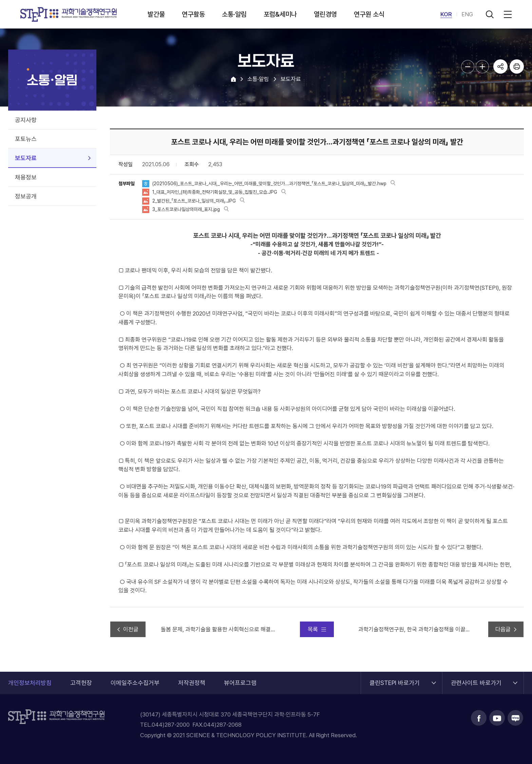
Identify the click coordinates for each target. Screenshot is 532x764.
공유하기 (500, 66)
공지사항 (26, 120)
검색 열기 (490, 14)
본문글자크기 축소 (468, 67)
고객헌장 (81, 683)
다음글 (503, 629)
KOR (446, 14)
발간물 (156, 14)
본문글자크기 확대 (482, 67)
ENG (467, 14)
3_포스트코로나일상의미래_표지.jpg (186, 209)
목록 (313, 629)
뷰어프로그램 (240, 683)
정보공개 (26, 196)
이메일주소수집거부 (135, 683)
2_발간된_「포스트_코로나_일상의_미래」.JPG (194, 201)
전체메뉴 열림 (507, 14)
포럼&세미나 (280, 14)
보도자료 (26, 158)
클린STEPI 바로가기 (395, 679)
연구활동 (193, 14)
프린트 (517, 66)
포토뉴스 (26, 139)
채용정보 (26, 177)
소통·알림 (234, 14)
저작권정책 (192, 683)
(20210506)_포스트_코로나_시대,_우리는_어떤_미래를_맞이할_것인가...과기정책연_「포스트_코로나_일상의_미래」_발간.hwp (269, 184)
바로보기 (393, 183)
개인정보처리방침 (30, 683)
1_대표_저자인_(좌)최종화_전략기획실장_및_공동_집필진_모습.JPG (215, 192)
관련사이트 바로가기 (476, 679)
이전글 (131, 629)
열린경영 (325, 14)
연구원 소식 (369, 14)
